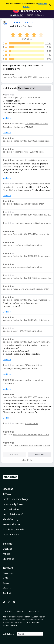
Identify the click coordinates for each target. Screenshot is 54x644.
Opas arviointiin (12, 534)
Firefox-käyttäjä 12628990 (25, 256)
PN (26, 160)
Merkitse (7, 118)
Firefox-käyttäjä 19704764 (25, 234)
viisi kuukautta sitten (41, 184)
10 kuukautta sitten (33, 331)
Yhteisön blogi (11, 519)
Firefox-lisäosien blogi (15, 499)
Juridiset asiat (35, 612)
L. (26, 124)
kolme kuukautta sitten (38, 124)
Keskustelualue (11, 524)
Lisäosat (8, 489)
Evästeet (21, 612)
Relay (6, 583)
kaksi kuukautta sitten (31, 97)
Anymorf (17, 97)
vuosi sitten (37, 365)
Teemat (29, 15)
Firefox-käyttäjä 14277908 (25, 300)
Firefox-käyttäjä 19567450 (25, 215)
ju (26, 424)
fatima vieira (18, 289)
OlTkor (28, 365)
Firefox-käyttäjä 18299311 (25, 77)
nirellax (28, 380)
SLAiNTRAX (18, 331)
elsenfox (17, 245)
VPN (5, 578)
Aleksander (18, 152)
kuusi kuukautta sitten (34, 204)
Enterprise (8, 559)
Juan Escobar (24, 26)
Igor (15, 267)
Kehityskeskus (11, 509)
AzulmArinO (18, 204)
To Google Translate (21, 23)
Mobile (7, 554)
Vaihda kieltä (8, 634)
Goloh (28, 184)
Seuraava (39, 455)
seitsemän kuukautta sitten (30, 267)
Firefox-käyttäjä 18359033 (25, 397)
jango (27, 223)
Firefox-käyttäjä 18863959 (25, 141)
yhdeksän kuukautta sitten (37, 289)
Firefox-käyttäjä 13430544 (25, 320)
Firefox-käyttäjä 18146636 (25, 434)
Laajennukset (17, 15)
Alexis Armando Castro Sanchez (27, 445)
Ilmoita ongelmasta (14, 529)
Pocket (7, 593)
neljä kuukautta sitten (34, 152)
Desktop (8, 549)
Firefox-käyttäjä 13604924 (25, 342)
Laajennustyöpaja (13, 504)
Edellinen (15, 455)
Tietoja (7, 494)
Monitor (7, 588)
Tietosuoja (8, 612)
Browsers (8, 573)
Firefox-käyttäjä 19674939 (25, 278)
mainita (20, 617)
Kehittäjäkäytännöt (14, 514)
